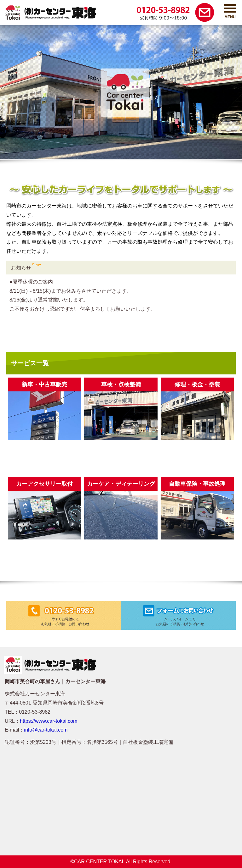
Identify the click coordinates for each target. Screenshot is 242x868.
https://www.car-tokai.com (49, 721)
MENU (230, 12)
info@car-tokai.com (46, 730)
